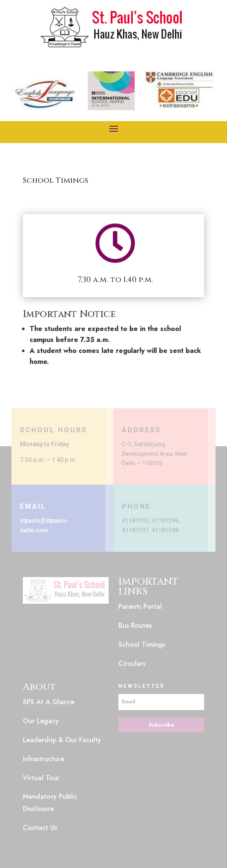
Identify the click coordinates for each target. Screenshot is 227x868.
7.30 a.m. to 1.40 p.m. (115, 280)
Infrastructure (44, 759)
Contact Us (40, 828)
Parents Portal (140, 606)
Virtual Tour (41, 778)
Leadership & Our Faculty (62, 740)
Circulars (132, 663)
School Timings (142, 644)
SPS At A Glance (49, 702)
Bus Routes (135, 625)
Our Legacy (41, 721)
